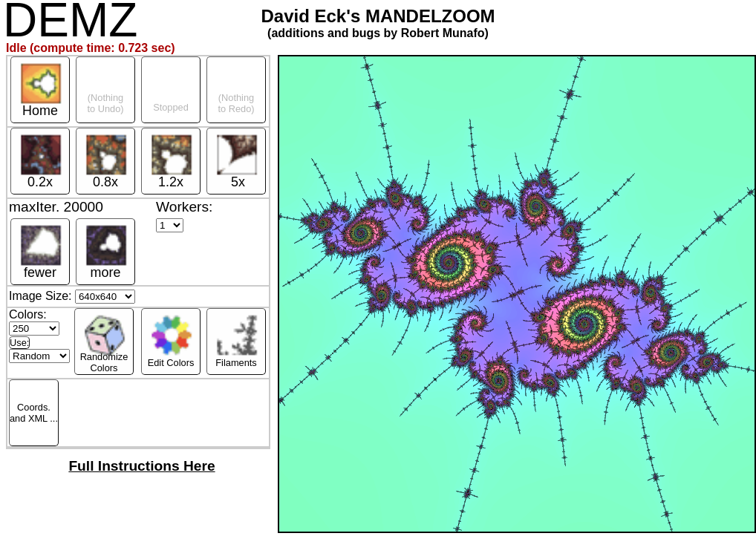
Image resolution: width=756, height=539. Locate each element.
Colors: (34, 321)
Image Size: (72, 296)
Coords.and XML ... (34, 413)
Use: (19, 343)
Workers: (184, 207)
